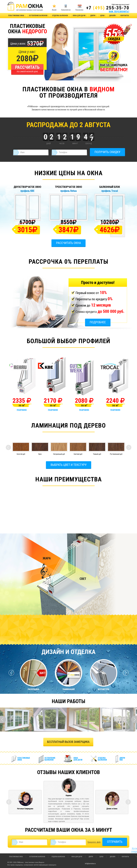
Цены (102, 16)
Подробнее (98, 322)
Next (134, 719)
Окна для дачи (79, 16)
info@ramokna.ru (90, 864)
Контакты (125, 16)
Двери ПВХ (122, 759)
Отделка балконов (60, 16)
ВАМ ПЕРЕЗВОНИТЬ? (119, 11)
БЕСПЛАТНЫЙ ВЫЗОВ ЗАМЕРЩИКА (68, 742)
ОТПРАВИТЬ (115, 842)
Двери (93, 16)
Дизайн (112, 16)
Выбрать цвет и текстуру (69, 465)
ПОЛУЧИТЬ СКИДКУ (107, 152)
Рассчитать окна (68, 243)
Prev (3, 719)
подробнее (22, 410)
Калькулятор (66, 10)
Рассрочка (79, 10)
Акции (54, 10)
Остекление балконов (38, 16)
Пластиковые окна (16, 16)
